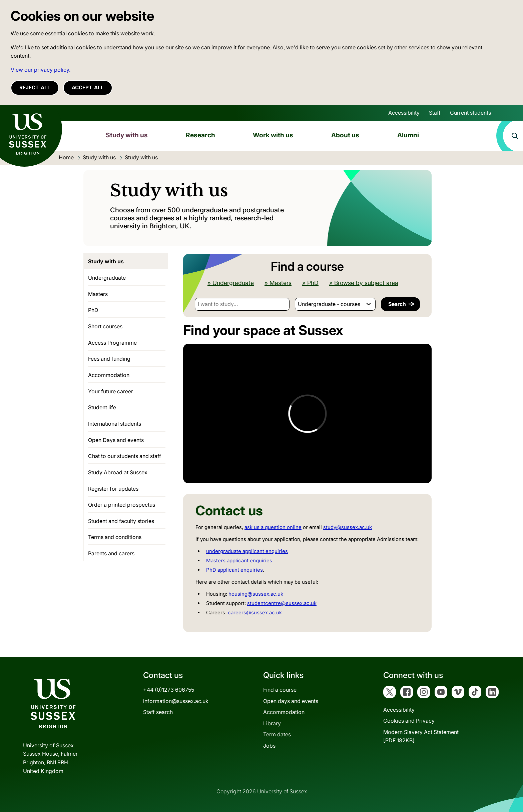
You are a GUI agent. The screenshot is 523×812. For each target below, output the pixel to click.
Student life (102, 407)
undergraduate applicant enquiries (247, 551)
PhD (93, 310)
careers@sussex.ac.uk (255, 612)
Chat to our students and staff (125, 456)
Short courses (105, 326)
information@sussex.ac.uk (176, 701)
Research (200, 135)
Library (272, 723)
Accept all (88, 87)
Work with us (273, 135)
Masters (98, 294)
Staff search (158, 712)
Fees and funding (109, 359)
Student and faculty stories (121, 521)
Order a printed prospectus (122, 505)
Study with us (127, 135)
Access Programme (112, 343)
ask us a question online (273, 527)
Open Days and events (116, 440)
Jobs (269, 746)
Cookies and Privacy (409, 721)
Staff (435, 113)
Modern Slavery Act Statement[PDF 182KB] (421, 736)
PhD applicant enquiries (234, 570)
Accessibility (404, 113)
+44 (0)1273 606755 (169, 690)
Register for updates (113, 489)
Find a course (280, 690)
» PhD (310, 283)
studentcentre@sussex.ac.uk (282, 603)
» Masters (278, 283)
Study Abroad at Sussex (118, 472)
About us (345, 135)
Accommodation (109, 375)
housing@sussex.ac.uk (256, 594)
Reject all (35, 87)
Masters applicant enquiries (239, 560)
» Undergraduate (231, 283)
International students (115, 424)
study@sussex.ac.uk (348, 527)
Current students (470, 113)
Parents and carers (111, 553)
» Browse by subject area (364, 283)
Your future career (111, 391)
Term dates (277, 734)
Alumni (408, 135)
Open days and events (291, 701)
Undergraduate (107, 278)
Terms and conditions (115, 537)
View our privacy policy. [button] (41, 70)
